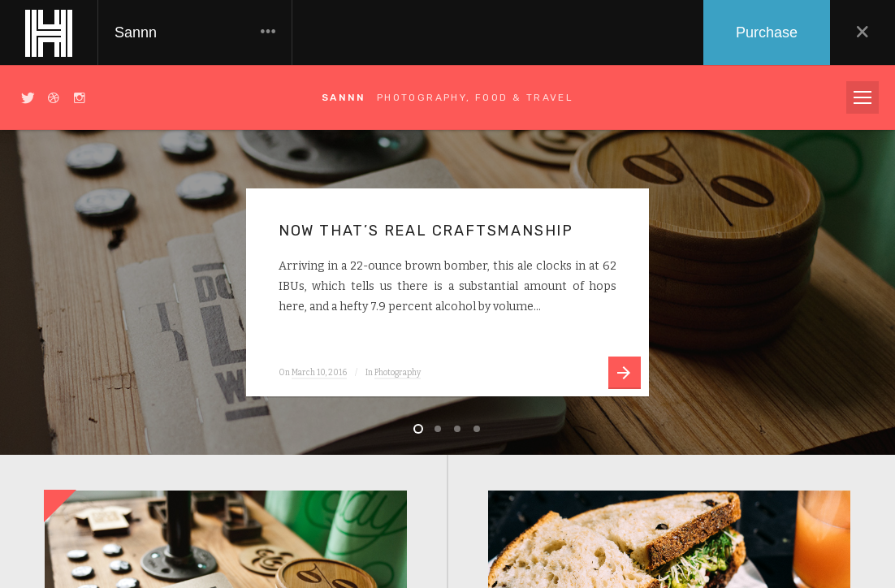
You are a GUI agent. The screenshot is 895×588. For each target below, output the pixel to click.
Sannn (195, 32)
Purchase (767, 32)
